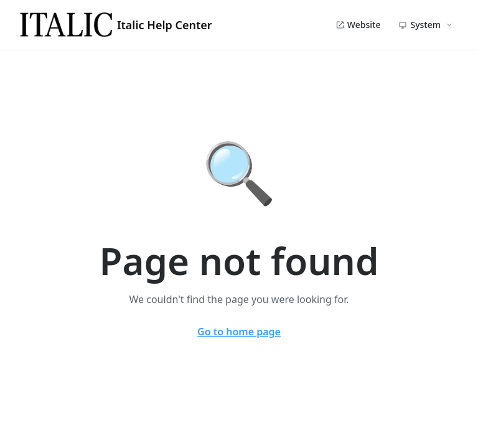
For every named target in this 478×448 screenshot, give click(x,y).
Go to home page (239, 332)
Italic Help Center (116, 25)
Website (358, 25)
